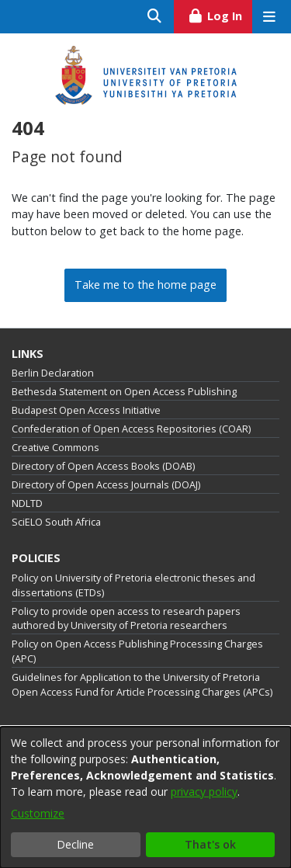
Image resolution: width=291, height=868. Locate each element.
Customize (38, 813)
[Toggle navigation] (269, 17)
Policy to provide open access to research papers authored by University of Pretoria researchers (126, 619)
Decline (75, 844)
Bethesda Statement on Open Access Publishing (124, 392)
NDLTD (27, 503)
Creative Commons (55, 448)
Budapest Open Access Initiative (86, 410)
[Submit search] (155, 17)
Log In (220, 14)
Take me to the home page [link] (145, 285)
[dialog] (145, 797)
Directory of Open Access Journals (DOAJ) (106, 485)
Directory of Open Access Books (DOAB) (103, 466)
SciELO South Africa (56, 522)
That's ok (210, 844)
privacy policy (204, 792)
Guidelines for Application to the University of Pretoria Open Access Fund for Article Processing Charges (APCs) (142, 685)
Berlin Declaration (53, 373)
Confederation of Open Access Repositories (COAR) (131, 429)
